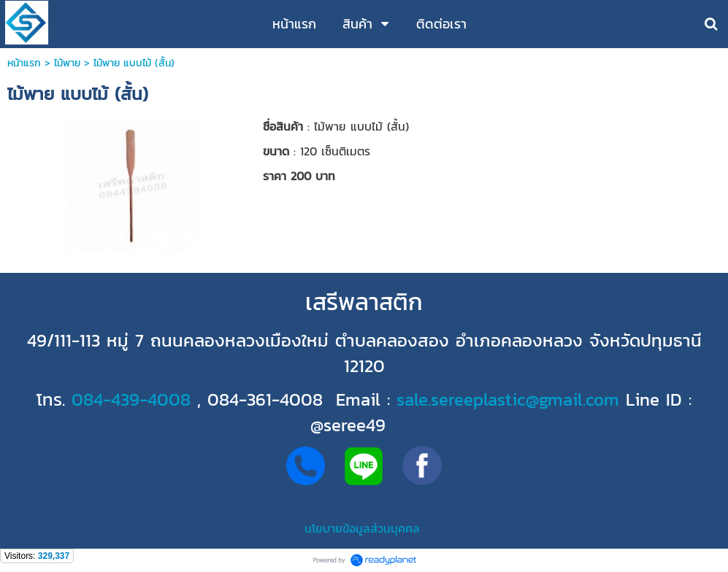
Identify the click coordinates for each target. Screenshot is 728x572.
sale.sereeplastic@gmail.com (508, 399)
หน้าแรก (24, 63)
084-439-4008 (131, 399)
